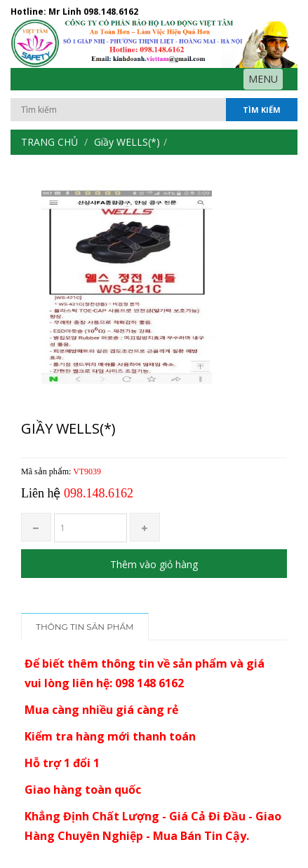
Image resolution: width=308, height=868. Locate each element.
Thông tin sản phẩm (85, 627)
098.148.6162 (111, 12)
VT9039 (87, 471)
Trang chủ (49, 142)
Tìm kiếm (262, 110)
